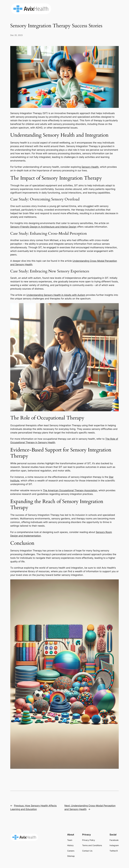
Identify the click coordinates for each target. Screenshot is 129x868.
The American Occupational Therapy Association (70, 490)
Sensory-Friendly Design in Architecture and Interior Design (43, 227)
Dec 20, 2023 (16, 35)
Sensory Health (90, 167)
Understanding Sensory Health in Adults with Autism (56, 295)
